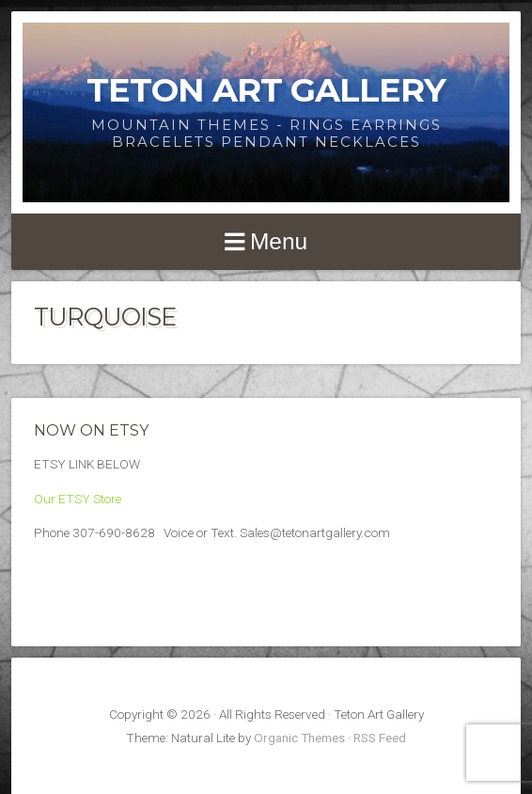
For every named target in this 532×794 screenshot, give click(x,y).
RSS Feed (380, 738)
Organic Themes (299, 738)
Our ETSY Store (78, 499)
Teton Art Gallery (266, 90)
